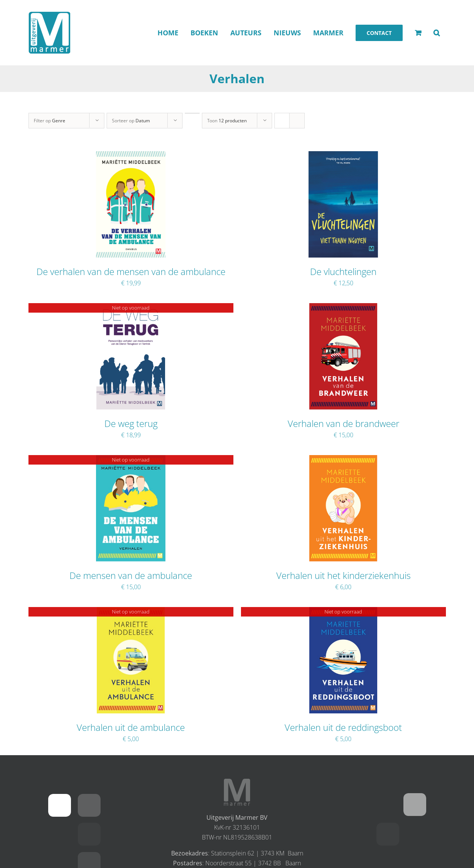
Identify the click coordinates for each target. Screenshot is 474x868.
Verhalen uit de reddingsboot (343, 727)
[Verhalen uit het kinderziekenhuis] (343, 460)
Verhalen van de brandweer (343, 423)
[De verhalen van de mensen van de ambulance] (131, 156)
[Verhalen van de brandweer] (343, 308)
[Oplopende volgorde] (192, 113)
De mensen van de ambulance (131, 575)
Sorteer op (131, 121)
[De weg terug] (131, 308)
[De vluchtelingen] (343, 156)
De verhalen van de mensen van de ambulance (131, 271)
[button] (437, 33)
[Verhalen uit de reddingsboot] (343, 612)
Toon (227, 121)
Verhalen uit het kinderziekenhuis (343, 575)
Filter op (50, 121)
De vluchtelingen (343, 271)
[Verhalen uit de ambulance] (131, 612)
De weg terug (131, 423)
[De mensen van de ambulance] (131, 460)
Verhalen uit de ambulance (131, 727)
